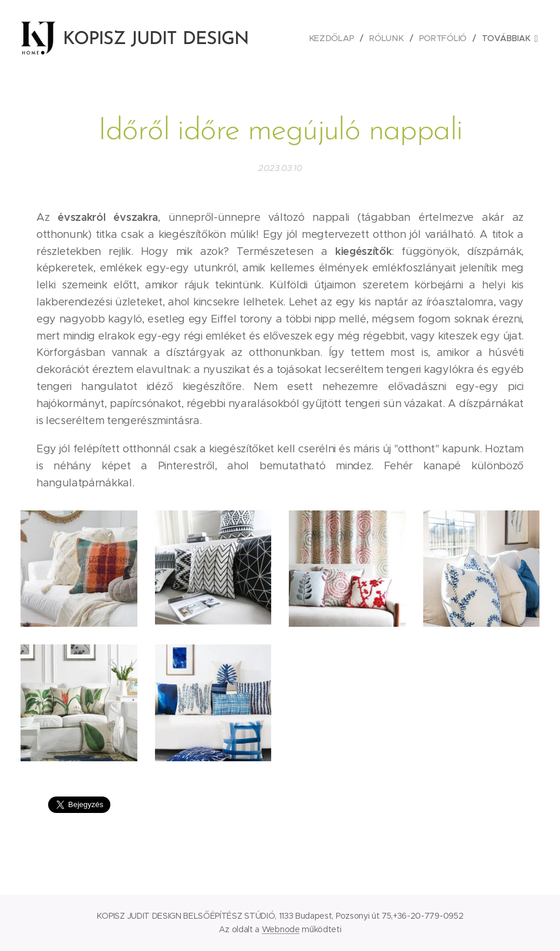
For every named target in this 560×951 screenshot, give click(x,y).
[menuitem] (334, 38)
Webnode (281, 929)
